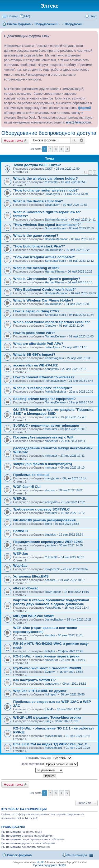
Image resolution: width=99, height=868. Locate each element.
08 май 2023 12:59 (81, 228)
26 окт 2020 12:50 (68, 169)
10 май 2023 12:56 (75, 205)
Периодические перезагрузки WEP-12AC (48, 542)
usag (48, 721)
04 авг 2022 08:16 (72, 557)
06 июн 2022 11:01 (70, 635)
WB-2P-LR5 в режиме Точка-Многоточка (47, 717)
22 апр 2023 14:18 (74, 369)
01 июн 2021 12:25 (78, 748)
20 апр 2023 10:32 (81, 392)
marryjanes (52, 478)
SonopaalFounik (55, 228)
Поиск (74, 140)
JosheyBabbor (54, 619)
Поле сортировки (49, 764)
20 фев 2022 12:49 (70, 651)
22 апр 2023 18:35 (79, 358)
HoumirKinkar (54, 250)
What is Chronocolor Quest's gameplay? (47, 279)
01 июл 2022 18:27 (72, 580)
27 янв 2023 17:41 (72, 456)
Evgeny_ (51, 672)
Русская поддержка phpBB (49, 865)
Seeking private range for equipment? (44, 399)
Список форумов (19, 855)
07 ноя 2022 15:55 (67, 524)
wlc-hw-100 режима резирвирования (44, 520)
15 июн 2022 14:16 (77, 592)
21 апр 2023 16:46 (81, 381)
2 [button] (50, 149)
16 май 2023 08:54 (73, 182)
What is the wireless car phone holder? (46, 178)
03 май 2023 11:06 (71, 326)
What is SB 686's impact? (34, 354)
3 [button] (56, 149)
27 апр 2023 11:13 (75, 347)
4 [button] (62, 149)
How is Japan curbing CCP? (36, 311)
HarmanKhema (55, 271)
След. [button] (67, 149)
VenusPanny (53, 608)
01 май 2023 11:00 (81, 336)
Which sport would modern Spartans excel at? (51, 322)
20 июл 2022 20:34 (75, 569)
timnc (48, 524)
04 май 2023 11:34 (81, 315)
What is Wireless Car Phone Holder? (43, 300)
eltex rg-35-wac (26, 588)
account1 (51, 580)
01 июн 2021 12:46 (78, 736)
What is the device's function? (38, 201)
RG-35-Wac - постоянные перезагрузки (46, 656)
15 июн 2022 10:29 (79, 619)
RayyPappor (53, 592)
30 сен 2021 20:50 (73, 694)
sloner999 (51, 441)
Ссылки (13, 16)
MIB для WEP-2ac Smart (33, 616)
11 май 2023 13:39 (75, 194)
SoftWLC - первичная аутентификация (46, 425)
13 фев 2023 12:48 (73, 417)
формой (85, 108)
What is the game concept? (36, 235)
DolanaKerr (52, 205)
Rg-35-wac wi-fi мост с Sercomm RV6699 (47, 668)
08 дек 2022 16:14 (75, 478)
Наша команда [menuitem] (77, 855)
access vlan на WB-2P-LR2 (35, 365)
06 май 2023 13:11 (83, 239)
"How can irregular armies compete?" (44, 257)
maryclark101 (54, 736)
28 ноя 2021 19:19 (73, 660)
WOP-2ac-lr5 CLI (27, 487)
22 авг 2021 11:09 (66, 721)
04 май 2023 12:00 (78, 304)
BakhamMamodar (56, 220)
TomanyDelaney (55, 336)
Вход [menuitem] (93, 16)
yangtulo (50, 545)
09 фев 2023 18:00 (73, 429)
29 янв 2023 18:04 (73, 441)
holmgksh (51, 694)
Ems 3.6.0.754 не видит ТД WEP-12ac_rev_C (50, 744)
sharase (50, 490)
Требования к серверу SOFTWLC (41, 509)
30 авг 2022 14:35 (71, 545)
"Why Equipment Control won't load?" (45, 290)
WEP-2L (20, 499)
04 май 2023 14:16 (80, 282)
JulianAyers (52, 194)
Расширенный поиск (82, 140)
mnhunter (51, 417)
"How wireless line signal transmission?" (47, 225)
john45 (49, 709)
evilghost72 (52, 569)
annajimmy (52, 369)
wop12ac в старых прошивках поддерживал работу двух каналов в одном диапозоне (51, 602)
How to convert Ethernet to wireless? (44, 377)
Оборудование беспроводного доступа (49, 133)
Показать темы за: (49, 758)
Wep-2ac (20, 566)
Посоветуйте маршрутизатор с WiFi (44, 437)
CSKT (49, 169)
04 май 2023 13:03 (83, 293)
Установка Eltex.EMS (31, 576)
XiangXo (50, 326)
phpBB (41, 862)
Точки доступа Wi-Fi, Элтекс (37, 165)
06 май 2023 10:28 (80, 271)
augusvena (52, 684)
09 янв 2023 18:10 (72, 468)
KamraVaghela (54, 358)
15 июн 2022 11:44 (77, 608)
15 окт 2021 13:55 (71, 672)
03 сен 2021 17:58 (69, 709)
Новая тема (13, 140)
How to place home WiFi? (34, 333)
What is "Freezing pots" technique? (43, 388)
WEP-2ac (21, 554)
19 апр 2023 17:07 (81, 402)
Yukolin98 (51, 182)
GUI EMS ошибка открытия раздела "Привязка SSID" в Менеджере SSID (53, 412)
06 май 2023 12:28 (78, 250)
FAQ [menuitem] (27, 16)
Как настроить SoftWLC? (34, 680)
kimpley (50, 635)
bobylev (50, 651)
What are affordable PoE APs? (38, 344)
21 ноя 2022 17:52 (73, 502)
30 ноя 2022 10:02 (71, 490)
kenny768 (51, 502)
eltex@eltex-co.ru (78, 122)
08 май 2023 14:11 (83, 220)
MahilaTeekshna (55, 392)
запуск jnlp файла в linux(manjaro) (43, 464)
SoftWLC (21, 531)
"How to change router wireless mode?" (46, 190)
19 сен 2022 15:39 (71, 535)
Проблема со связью (31, 475)
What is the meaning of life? (36, 268)
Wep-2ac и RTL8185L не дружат (40, 691)
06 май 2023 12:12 (81, 261)
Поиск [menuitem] (95, 25)
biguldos (50, 535)
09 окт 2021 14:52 (74, 684)
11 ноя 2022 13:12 (73, 513)
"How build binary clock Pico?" (39, 246)
